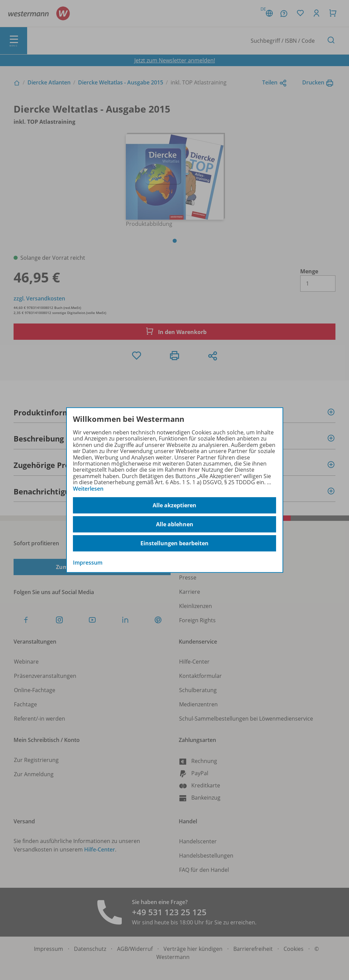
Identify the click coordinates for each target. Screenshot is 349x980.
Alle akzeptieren (174, 505)
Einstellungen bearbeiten (174, 543)
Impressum (88, 563)
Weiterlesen (88, 489)
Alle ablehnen (175, 524)
